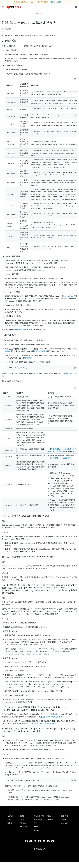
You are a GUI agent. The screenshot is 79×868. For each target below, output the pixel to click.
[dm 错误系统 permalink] (18, 41)
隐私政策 (43, 864)
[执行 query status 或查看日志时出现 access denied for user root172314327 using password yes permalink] (58, 713)
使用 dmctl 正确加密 (62, 461)
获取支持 (28, 358)
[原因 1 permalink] (7, 565)
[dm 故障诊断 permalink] (18, 335)
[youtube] (53, 847)
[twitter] (31, 847)
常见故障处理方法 (41, 351)
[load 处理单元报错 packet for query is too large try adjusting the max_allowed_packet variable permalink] (45, 734)
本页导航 (39, 13)
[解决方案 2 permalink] (10, 621)
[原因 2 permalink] (7, 601)
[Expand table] (75, 79)
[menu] (3, 7)
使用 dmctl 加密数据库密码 (52, 720)
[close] (75, 856)
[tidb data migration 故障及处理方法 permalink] (57, 23)
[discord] (48, 847)
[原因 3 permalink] (7, 739)
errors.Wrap (69, 296)
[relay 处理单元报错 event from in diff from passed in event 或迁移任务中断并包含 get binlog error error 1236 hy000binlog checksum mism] (16, 596)
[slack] (44, 847)
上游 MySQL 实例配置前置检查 (45, 726)
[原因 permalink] (7, 524)
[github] (26, 847)
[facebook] (39, 847)
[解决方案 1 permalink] (10, 576)
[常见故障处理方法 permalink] (23, 384)
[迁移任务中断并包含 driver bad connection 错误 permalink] (56, 560)
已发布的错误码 (21, 330)
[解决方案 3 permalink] (10, 757)
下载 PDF (7, 29)
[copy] (75, 368)
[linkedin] (35, 847)
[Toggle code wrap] (72, 368)
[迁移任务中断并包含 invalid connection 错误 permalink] (51, 519)
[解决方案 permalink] (10, 535)
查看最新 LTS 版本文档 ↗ (57, 2)
